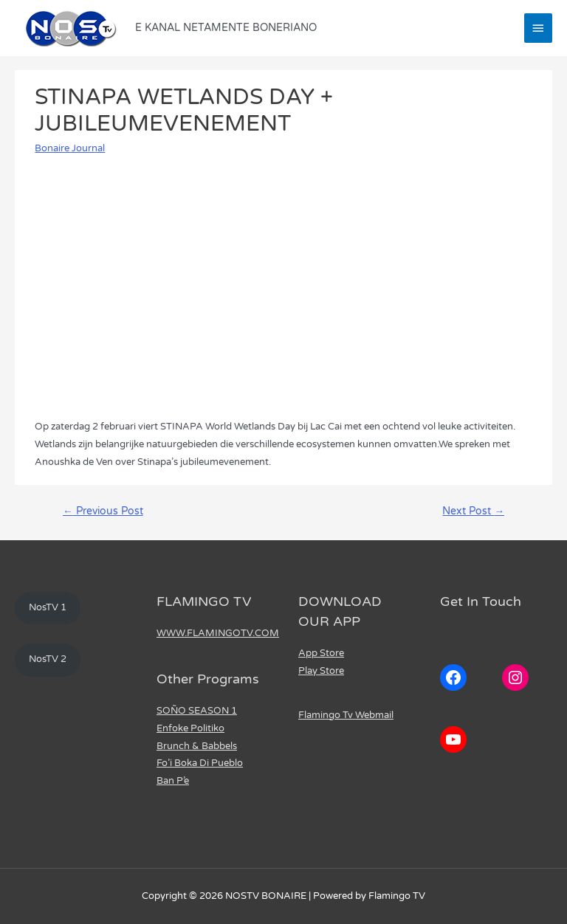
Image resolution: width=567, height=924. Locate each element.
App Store (321, 653)
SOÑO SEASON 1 (197, 711)
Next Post (473, 511)
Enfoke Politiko (190, 728)
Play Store (321, 671)
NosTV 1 (48, 607)
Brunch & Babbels (197, 746)
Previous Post (103, 511)
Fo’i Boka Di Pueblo (200, 763)
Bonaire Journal (70, 148)
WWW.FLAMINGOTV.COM (218, 633)
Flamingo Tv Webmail (346, 715)
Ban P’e (173, 781)
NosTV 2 (48, 659)
